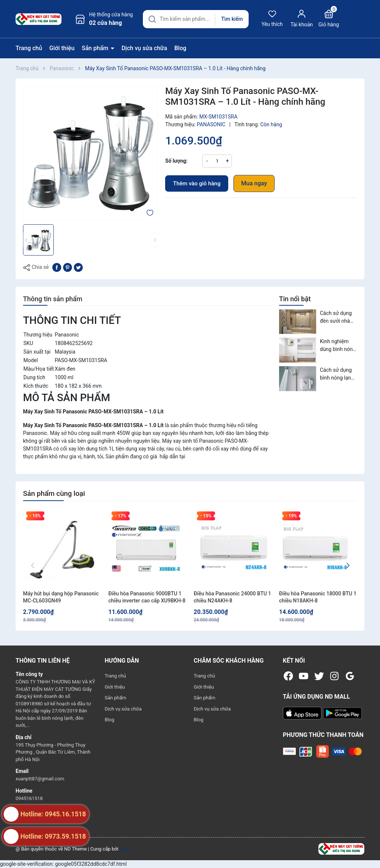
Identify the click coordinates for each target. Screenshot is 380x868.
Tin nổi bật (295, 299)
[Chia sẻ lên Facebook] (57, 267)
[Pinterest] (68, 267)
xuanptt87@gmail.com (40, 779)
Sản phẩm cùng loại (54, 493)
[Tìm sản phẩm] (196, 19)
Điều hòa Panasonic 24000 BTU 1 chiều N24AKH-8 (232, 597)
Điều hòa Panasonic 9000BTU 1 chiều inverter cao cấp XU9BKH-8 (147, 597)
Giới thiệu (62, 48)
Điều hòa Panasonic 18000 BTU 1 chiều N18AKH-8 (318, 597)
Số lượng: (176, 161)
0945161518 (29, 798)
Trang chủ (29, 48)
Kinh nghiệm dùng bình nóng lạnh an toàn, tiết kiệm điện (338, 346)
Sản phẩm (96, 48)
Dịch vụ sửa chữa (144, 48)
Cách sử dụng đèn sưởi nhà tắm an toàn (336, 318)
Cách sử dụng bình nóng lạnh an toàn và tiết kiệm (337, 374)
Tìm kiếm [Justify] (232, 19)
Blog (180, 48)
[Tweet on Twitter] (78, 267)
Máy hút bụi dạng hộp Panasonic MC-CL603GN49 (61, 597)
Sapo (125, 849)
